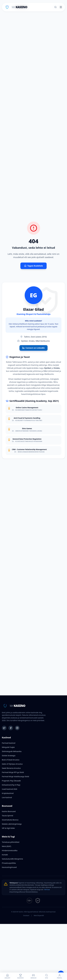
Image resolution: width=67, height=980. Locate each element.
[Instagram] (17, 728)
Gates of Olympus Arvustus (12, 764)
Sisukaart (26, 916)
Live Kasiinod (7, 797)
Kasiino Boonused (9, 811)
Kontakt (5, 855)
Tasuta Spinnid (7, 816)
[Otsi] (55, 7)
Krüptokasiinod (8, 793)
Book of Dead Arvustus (11, 760)
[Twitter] (4, 728)
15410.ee (47, 890)
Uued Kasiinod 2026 (9, 789)
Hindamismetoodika (10, 850)
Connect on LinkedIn (33, 348)
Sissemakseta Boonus (10, 820)
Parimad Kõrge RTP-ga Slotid (13, 772)
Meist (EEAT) (6, 846)
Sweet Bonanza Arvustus (11, 768)
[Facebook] (11, 728)
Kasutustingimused (9, 867)
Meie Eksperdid (39, 916)
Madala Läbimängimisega (12, 824)
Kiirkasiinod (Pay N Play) (11, 785)
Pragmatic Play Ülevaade (11, 781)
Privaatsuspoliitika (9, 863)
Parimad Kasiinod (9, 743)
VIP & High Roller (8, 828)
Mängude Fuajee (8, 747)
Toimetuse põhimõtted (11, 842)
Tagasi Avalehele (33, 266)
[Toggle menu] (61, 7)
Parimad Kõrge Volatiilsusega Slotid (15, 776)
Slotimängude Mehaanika (12, 751)
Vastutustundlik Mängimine (12, 859)
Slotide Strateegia (9, 756)
